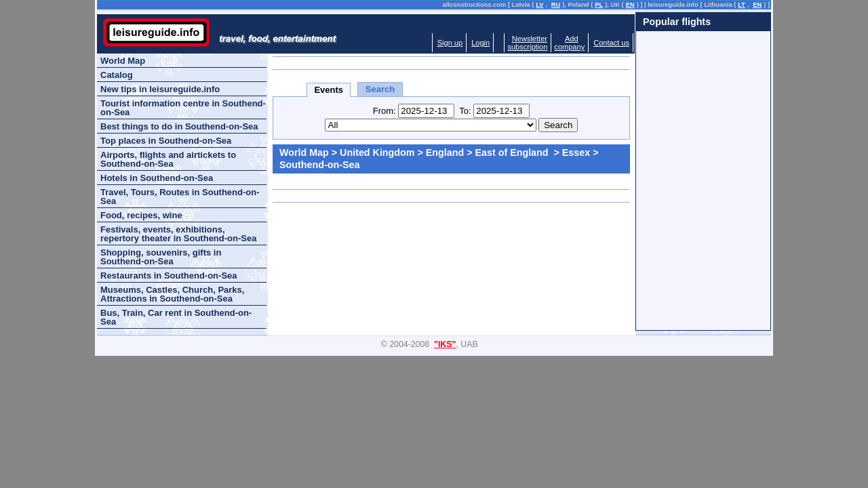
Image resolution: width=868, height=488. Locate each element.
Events (329, 90)
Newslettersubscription (527, 43)
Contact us (611, 43)
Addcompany (569, 43)
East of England (513, 152)
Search (380, 89)
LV (539, 5)
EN (630, 5)
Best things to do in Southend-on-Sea (179, 126)
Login (480, 43)
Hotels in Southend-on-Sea (157, 178)
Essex (576, 152)
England (445, 152)
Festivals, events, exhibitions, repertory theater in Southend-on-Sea (178, 234)
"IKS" (445, 344)
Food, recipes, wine (141, 215)
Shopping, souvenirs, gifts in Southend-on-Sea (161, 257)
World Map (304, 152)
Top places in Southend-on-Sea (166, 141)
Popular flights (677, 22)
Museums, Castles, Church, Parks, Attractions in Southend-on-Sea (172, 294)
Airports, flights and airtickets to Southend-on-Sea (168, 159)
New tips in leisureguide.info (160, 89)
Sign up (450, 43)
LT (742, 5)
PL (599, 5)
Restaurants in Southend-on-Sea (169, 276)
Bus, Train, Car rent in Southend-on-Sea (176, 317)
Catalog (117, 75)
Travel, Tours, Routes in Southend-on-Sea (180, 197)
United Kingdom (377, 152)
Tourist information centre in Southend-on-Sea (183, 108)
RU (556, 5)
